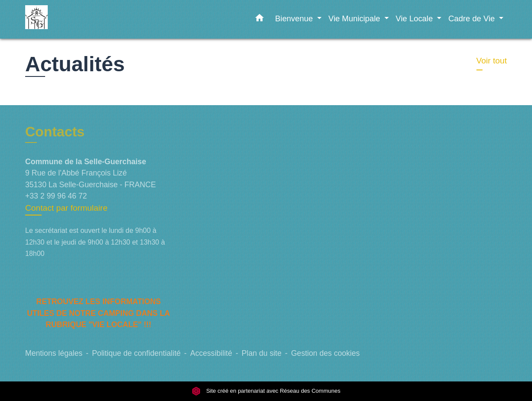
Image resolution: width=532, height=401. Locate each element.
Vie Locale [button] (415, 18)
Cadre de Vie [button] (473, 18)
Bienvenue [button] (295, 18)
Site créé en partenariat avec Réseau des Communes (266, 391)
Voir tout (492, 61)
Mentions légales (54, 353)
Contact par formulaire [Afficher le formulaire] (66, 208)
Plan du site (262, 353)
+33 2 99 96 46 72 (56, 196)
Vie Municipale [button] (355, 18)
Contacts (55, 132)
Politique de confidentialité (136, 353)
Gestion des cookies (325, 353)
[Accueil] (79, 19)
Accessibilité (211, 353)
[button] (259, 20)
